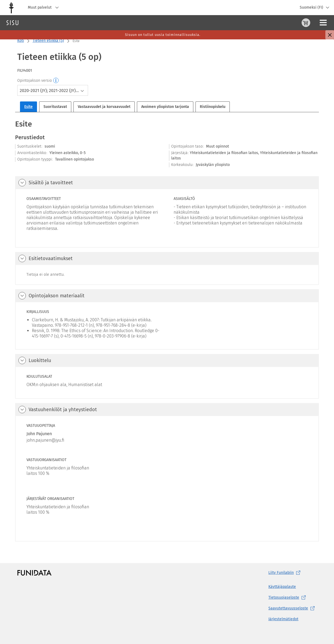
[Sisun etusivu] (12, 23)
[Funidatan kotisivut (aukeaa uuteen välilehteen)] (34, 573)
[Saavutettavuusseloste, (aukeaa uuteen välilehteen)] (293, 608)
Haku (36, 23)
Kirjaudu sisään (316, 23)
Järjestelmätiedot (283, 619)
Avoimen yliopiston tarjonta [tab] (165, 107)
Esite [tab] (28, 107)
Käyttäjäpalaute (282, 587)
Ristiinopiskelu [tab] (213, 107)
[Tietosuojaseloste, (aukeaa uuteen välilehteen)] (293, 598)
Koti (21, 41)
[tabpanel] (167, 330)
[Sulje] (330, 35)
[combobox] (53, 90)
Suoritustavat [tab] (55, 107)
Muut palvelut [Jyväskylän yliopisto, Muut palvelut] (45, 8)
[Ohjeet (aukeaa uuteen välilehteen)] (292, 23)
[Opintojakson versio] (56, 81)
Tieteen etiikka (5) (48, 41)
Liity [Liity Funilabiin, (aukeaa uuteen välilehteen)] (285, 573)
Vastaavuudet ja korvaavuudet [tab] (104, 107)
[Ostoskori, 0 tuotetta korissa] (279, 23)
